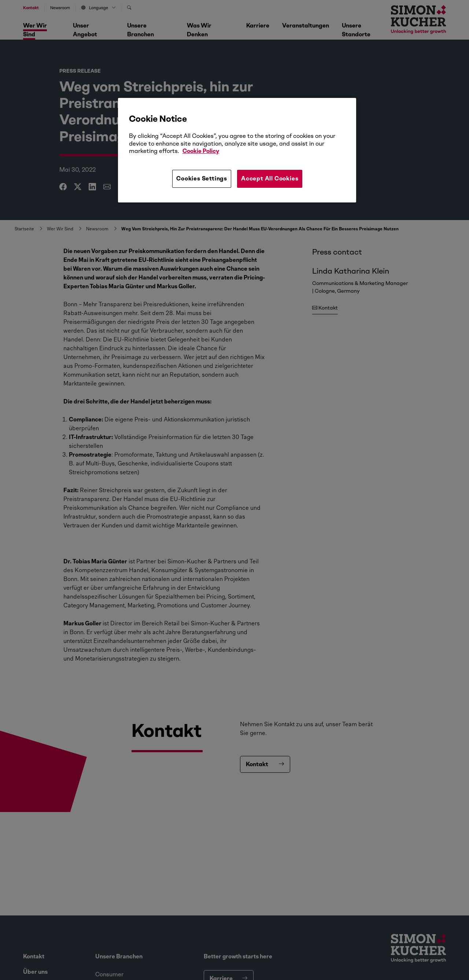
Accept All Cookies (270, 178)
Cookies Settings (202, 178)
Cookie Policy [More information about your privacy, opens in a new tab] (201, 151)
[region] (237, 150)
